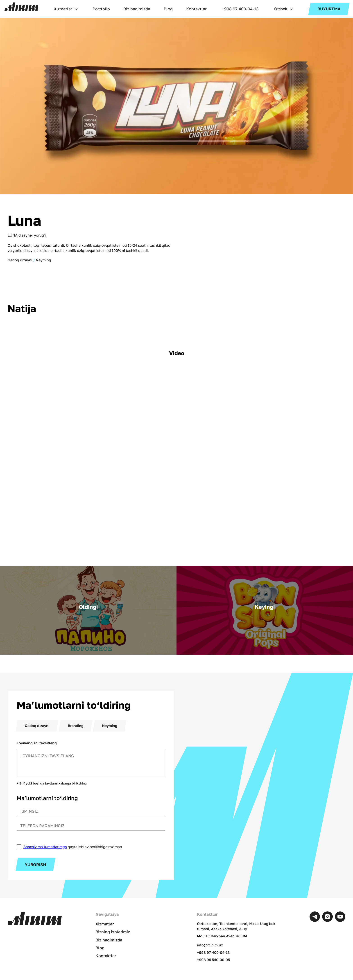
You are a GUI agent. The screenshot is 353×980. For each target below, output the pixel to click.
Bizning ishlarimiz (113, 932)
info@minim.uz (209, 945)
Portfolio (101, 9)
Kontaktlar (196, 9)
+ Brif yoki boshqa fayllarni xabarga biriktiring (52, 783)
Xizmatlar (63, 9)
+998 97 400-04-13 (240, 9)
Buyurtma (329, 9)
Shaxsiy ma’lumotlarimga (45, 847)
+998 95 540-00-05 (212, 960)
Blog (168, 9)
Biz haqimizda (137, 9)
